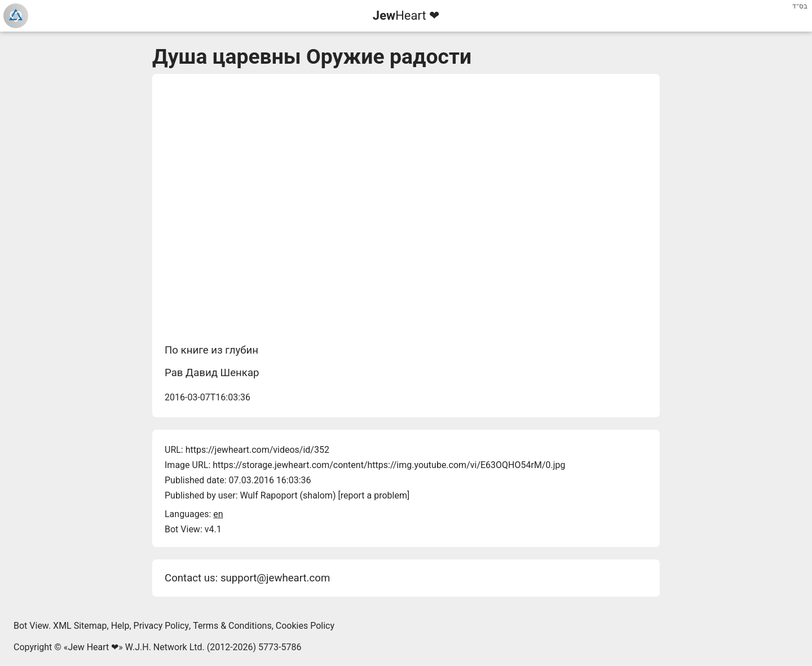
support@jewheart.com (275, 578)
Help (120, 626)
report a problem (374, 495)
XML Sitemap (80, 626)
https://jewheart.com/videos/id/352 (257, 450)
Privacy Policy (162, 626)
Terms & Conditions (232, 626)
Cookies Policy (305, 626)
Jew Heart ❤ (93, 647)
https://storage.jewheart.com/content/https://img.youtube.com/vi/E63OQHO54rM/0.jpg (389, 465)
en (218, 514)
